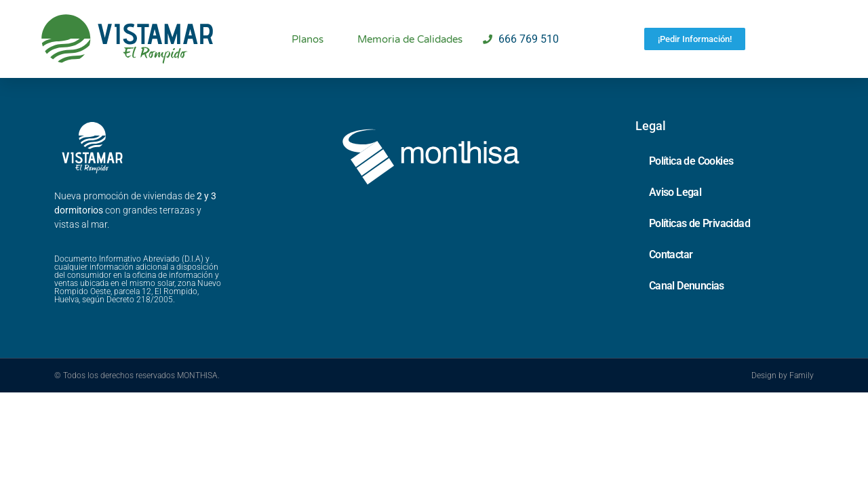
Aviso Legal (675, 192)
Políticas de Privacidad (699, 223)
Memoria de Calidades (410, 39)
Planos (308, 39)
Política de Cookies (691, 161)
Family (802, 375)
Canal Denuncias (687, 286)
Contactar (671, 255)
